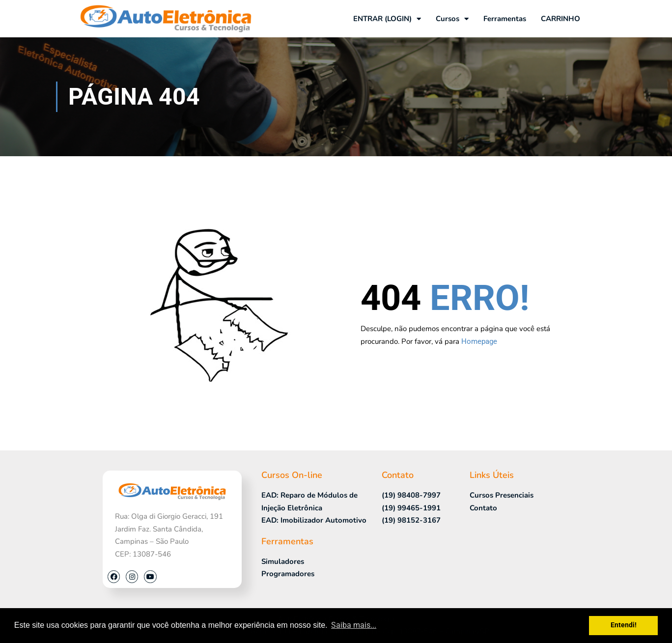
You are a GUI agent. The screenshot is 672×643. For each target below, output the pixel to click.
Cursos (452, 19)
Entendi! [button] (624, 625)
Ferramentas (505, 19)
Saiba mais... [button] (354, 625)
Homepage (479, 341)
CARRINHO (560, 19)
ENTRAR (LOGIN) (387, 19)
